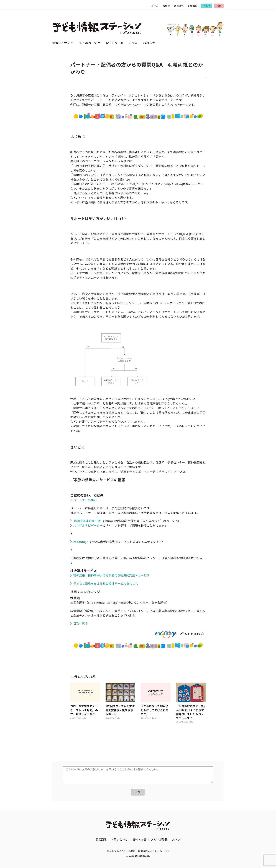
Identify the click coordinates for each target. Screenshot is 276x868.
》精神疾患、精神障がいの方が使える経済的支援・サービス (110, 575)
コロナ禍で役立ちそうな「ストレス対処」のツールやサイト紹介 (84, 710)
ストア (176, 840)
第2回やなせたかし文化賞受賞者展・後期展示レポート (120, 710)
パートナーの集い (85, 500)
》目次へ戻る (79, 623)
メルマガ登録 (159, 840)
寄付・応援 (139, 840)
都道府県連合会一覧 (87, 521)
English (192, 6)
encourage (81, 542)
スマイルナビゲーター (88, 525)
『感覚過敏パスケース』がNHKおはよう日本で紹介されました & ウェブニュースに (191, 712)
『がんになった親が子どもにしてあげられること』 (154, 710)
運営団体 (179, 6)
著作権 (166, 6)
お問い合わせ (120, 840)
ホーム (155, 6)
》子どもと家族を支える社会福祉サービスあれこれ (104, 583)
